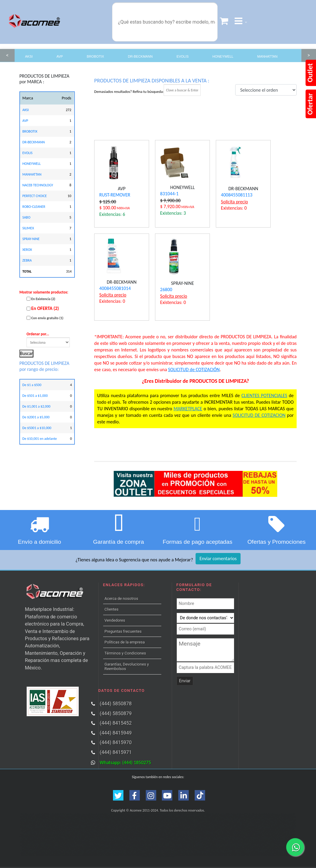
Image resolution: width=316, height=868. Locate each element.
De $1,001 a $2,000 (36, 406)
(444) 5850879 (116, 713)
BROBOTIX (95, 56)
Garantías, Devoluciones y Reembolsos (127, 667)
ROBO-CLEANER (34, 207)
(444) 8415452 (116, 723)
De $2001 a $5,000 (36, 417)
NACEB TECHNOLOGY (38, 185)
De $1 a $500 (32, 385)
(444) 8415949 (116, 733)
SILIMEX (28, 228)
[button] (241, 22)
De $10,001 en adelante (40, 439)
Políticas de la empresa (125, 642)
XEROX (27, 250)
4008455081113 (237, 195)
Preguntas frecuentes (123, 631)
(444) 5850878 (116, 704)
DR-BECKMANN (140, 56)
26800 (166, 289)
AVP (60, 56)
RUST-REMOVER (115, 195)
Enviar (185, 681)
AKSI (29, 56)
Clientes (112, 609)
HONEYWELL (223, 56)
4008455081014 (115, 288)
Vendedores (115, 620)
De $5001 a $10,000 (37, 428)
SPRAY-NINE (31, 239)
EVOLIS (182, 56)
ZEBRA (27, 260)
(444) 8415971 (116, 752)
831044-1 (169, 194)
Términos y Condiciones (125, 653)
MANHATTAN (267, 56)
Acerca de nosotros (121, 599)
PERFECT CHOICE (35, 196)
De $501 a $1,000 (35, 396)
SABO (26, 217)
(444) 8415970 (116, 742)
